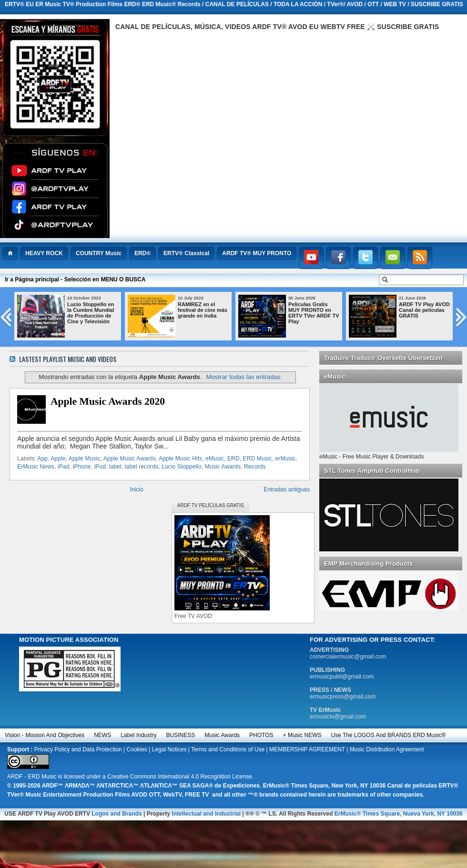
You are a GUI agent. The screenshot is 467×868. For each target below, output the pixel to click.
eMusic (215, 459)
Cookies (137, 749)
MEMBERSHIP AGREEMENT (307, 749)
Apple (58, 459)
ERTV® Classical (186, 253)
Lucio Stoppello (182, 467)
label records (142, 467)
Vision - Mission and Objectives (45, 735)
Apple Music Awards (130, 459)
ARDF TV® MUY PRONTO (257, 253)
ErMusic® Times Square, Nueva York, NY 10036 (399, 814)
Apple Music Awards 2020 (108, 401)
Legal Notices (169, 749)
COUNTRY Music (99, 253)
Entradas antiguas (287, 489)
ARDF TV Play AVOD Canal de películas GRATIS (439, 310)
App (42, 459)
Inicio (137, 489)
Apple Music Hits (180, 459)
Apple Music (85, 459)
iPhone (81, 467)
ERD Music (258, 459)
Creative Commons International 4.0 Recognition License (180, 777)
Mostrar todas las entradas (244, 377)
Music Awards (223, 467)
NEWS (102, 735)
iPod (100, 467)
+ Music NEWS (302, 735)
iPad (64, 467)
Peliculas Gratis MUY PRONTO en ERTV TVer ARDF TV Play (329, 313)
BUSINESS (181, 735)
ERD (233, 459)
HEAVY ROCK (44, 253)
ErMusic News (36, 467)
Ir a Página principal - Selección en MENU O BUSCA (75, 279)
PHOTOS (261, 735)
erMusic (286, 459)
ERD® (142, 253)
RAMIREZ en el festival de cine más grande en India (217, 310)
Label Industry (138, 735)
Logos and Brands (117, 814)
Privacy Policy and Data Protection (78, 749)
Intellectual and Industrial (206, 814)
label (115, 467)
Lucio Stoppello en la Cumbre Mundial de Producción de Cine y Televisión (105, 313)
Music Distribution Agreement (387, 749)
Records (255, 467)
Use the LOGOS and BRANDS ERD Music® (389, 735)
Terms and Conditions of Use (228, 749)
